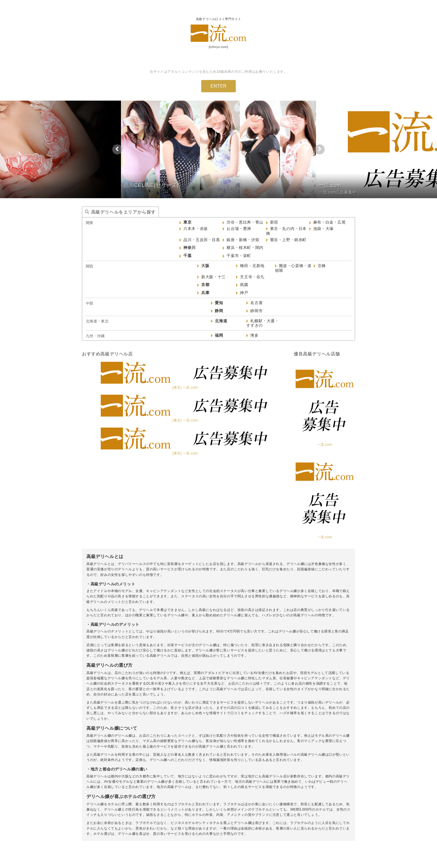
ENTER (218, 86)
